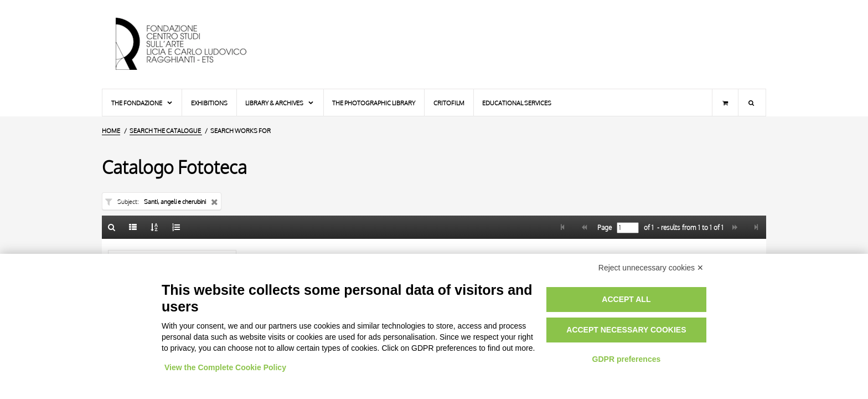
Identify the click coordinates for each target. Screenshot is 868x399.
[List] (133, 227)
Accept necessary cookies (626, 330)
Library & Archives (280, 103)
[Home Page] (190, 44)
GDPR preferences (627, 359)
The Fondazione (142, 103)
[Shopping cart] (725, 103)
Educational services (517, 103)
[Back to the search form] (112, 227)
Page (604, 228)
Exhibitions (209, 103)
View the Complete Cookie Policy (225, 367)
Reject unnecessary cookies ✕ (651, 268)
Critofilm (449, 103)
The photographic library (374, 103)
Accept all (626, 299)
